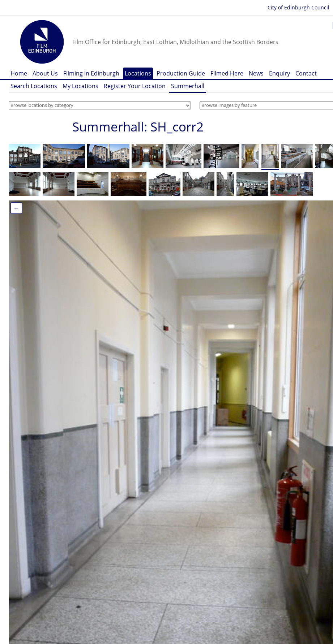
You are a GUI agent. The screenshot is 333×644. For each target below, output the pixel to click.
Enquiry (279, 73)
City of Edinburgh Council (298, 7)
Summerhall (188, 86)
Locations (138, 73)
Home (19, 73)
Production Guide (181, 73)
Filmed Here (227, 73)
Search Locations (34, 86)
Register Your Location (135, 86)
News (256, 73)
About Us (45, 73)
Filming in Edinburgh (91, 73)
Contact (306, 73)
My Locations (80, 86)
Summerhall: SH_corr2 (138, 127)
